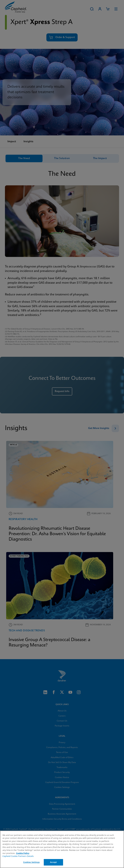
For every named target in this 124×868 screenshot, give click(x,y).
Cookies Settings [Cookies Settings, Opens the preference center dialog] (31, 862)
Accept (53, 862)
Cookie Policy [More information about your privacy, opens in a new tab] (23, 853)
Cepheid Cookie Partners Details (18, 856)
